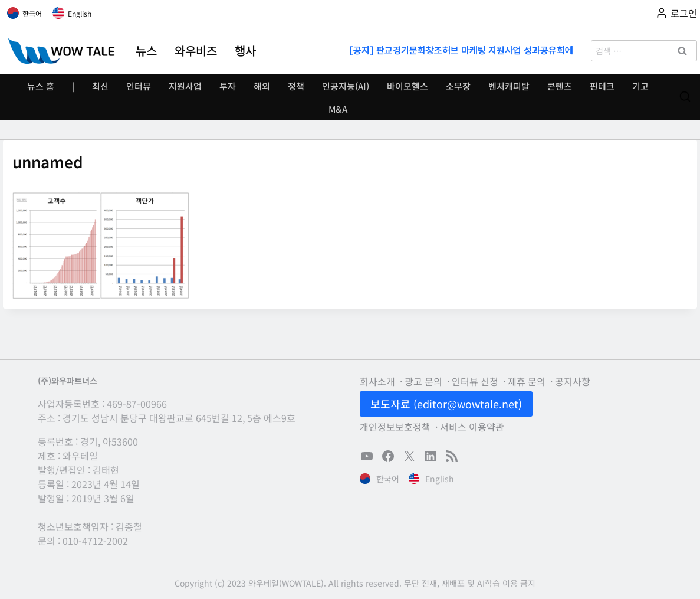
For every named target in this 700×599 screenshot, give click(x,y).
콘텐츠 (560, 86)
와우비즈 (196, 51)
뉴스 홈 (41, 86)
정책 (296, 86)
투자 (228, 86)
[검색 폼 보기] (685, 97)
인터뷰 (139, 86)
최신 (100, 86)
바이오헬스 (407, 86)
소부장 (458, 86)
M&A (338, 109)
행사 (245, 51)
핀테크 (602, 86)
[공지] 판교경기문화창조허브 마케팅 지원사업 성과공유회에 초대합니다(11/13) (462, 50)
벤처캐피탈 (509, 86)
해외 (262, 86)
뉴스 (146, 51)
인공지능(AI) (346, 86)
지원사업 (185, 86)
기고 (640, 86)
